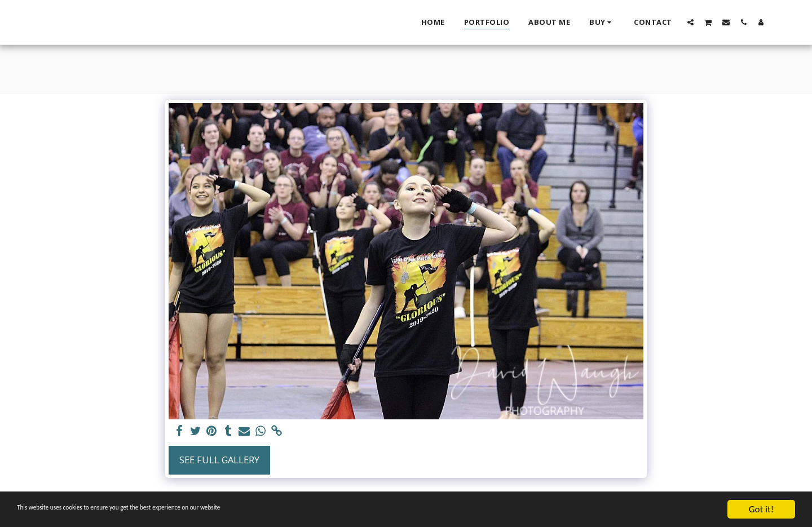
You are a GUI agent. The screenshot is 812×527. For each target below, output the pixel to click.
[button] (690, 22)
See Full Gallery (219, 460)
